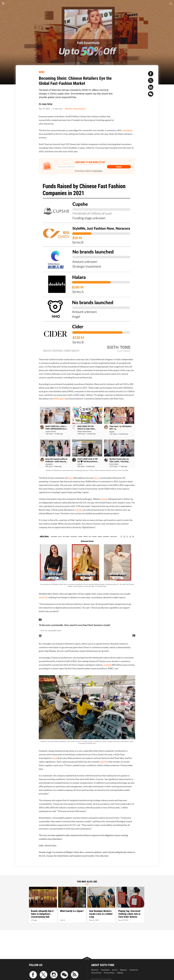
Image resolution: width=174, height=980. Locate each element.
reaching (107, 665)
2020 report (59, 399)
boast (70, 478)
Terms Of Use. (98, 171)
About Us (95, 970)
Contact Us (134, 970)
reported (104, 762)
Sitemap (120, 973)
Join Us (115, 970)
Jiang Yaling (47, 104)
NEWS (42, 72)
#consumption (80, 109)
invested (79, 510)
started (104, 499)
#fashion (69, 109)
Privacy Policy (109, 973)
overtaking (127, 130)
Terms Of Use (96, 973)
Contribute (105, 970)
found (54, 758)
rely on (96, 478)
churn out (43, 597)
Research (123, 970)
